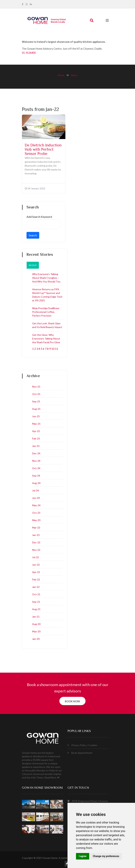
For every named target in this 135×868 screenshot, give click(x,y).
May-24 (36, 505)
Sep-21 (36, 602)
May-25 (36, 424)
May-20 (36, 631)
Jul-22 (36, 557)
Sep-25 (36, 401)
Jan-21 (36, 617)
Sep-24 (36, 476)
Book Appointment (80, 753)
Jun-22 (36, 565)
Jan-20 (36, 639)
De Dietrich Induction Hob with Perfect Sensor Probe (43, 150)
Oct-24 (36, 468)
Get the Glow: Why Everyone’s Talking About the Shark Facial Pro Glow (46, 339)
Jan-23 (36, 535)
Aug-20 (36, 624)
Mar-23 (36, 528)
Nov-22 (36, 550)
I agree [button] (83, 856)
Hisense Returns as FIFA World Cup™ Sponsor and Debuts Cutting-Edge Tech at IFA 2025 (47, 295)
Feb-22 (36, 579)
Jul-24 (36, 490)
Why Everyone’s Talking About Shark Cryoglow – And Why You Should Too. (46, 278)
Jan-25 (36, 446)
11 (57, 349)
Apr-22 (36, 572)
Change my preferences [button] (106, 856)
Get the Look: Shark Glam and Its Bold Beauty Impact (47, 325)
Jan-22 (36, 587)
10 (53, 349)
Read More (52, 777)
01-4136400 (29, 53)
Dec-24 (36, 453)
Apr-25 (36, 431)
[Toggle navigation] (107, 20)
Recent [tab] (33, 265)
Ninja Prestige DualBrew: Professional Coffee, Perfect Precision (46, 312)
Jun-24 (36, 498)
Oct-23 (36, 513)
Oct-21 (36, 594)
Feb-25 (36, 439)
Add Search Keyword (39, 217)
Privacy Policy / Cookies (82, 745)
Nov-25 (36, 387)
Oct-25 (36, 394)
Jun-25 (36, 416)
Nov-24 (36, 461)
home (61, 75)
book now (72, 701)
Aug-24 (36, 483)
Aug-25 (36, 409)
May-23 (36, 520)
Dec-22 (36, 542)
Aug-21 (36, 609)
